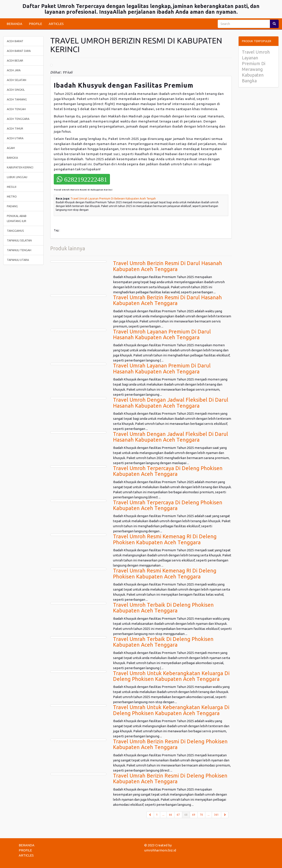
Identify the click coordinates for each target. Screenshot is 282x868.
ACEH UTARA (15, 138)
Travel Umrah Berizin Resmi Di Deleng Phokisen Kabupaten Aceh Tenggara (170, 779)
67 (178, 815)
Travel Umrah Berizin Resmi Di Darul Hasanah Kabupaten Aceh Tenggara (167, 300)
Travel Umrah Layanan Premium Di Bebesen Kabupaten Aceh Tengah (113, 199)
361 (216, 815)
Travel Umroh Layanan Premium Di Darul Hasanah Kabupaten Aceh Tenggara (162, 334)
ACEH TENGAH (16, 109)
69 (194, 815)
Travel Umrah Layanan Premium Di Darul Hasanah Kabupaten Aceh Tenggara (162, 368)
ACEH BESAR (15, 60)
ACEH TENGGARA (18, 119)
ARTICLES (56, 24)
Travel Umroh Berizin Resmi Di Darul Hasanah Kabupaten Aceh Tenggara (168, 266)
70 (201, 815)
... (163, 815)
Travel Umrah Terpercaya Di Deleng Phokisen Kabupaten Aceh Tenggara (168, 505)
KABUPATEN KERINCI (20, 167)
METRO (12, 196)
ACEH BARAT (15, 41)
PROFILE (35, 24)
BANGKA (12, 158)
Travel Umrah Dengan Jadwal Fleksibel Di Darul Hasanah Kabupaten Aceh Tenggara (171, 437)
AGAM (11, 148)
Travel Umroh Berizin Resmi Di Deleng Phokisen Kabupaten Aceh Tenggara (170, 744)
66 (171, 815)
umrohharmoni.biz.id (160, 850)
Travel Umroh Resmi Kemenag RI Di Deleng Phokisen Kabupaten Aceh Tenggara (165, 539)
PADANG (12, 206)
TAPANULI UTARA (18, 260)
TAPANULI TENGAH (19, 250)
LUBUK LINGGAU (17, 177)
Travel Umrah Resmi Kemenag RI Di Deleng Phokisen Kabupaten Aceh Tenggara (165, 573)
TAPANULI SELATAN (19, 240)
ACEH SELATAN (17, 80)
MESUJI (12, 187)
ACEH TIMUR (15, 128)
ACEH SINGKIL (16, 90)
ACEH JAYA (14, 70)
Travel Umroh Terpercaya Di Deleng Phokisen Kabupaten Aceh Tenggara (168, 471)
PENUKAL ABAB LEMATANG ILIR (17, 218)
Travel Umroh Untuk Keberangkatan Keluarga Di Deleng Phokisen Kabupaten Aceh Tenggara (171, 676)
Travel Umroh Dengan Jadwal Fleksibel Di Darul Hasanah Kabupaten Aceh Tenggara (171, 403)
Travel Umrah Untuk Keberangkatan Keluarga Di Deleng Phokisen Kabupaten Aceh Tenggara (171, 710)
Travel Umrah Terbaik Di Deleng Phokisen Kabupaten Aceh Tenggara (163, 642)
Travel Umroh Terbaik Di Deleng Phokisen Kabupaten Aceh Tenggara (163, 608)
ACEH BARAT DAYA (19, 51)
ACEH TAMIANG (17, 99)
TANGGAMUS (15, 231)
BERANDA (14, 24)
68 (187, 814)
